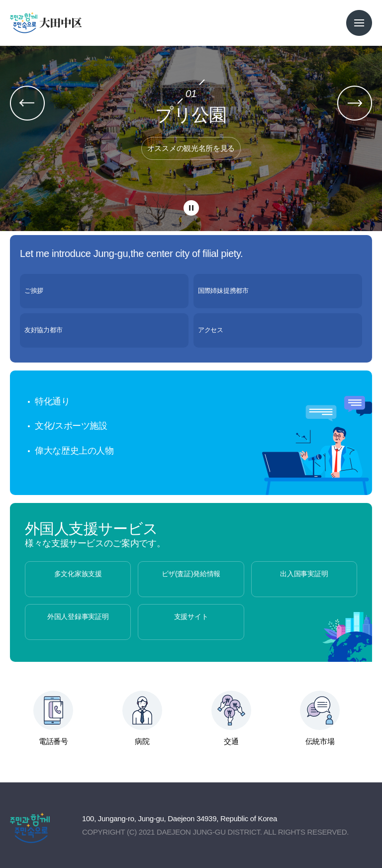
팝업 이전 (27, 103)
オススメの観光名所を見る (191, 148)
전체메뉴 (359, 23)
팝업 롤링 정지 (191, 209)
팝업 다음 (355, 103)
